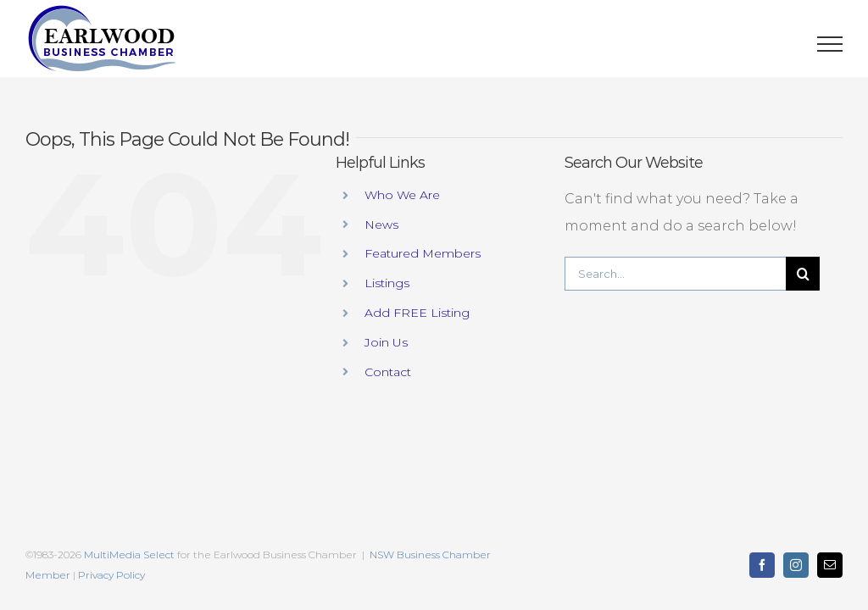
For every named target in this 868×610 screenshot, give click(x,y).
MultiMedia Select (129, 555)
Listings (387, 283)
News (381, 225)
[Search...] (675, 274)
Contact (388, 372)
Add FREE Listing (417, 313)
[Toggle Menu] (830, 44)
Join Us (386, 342)
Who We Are (402, 195)
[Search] (803, 274)
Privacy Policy (111, 575)
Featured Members (423, 253)
